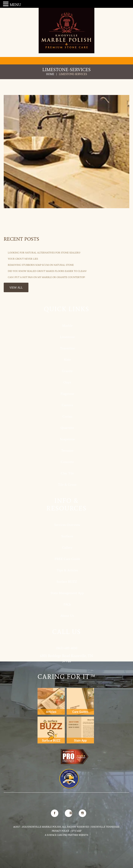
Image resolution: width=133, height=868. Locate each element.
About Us (67, 616)
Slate (67, 360)
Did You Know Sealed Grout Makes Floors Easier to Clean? (47, 271)
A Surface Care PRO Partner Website (66, 835)
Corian (67, 416)
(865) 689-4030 (67, 648)
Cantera (67, 405)
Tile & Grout (67, 485)
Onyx (67, 382)
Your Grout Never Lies (23, 259)
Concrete (67, 462)
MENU (15, 5)
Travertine (67, 348)
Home (50, 74)
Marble (67, 326)
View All (16, 288)
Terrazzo (67, 450)
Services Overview (67, 525)
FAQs (67, 604)
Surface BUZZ (67, 582)
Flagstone (67, 394)
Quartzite (67, 428)
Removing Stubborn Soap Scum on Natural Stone (41, 265)
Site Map (76, 831)
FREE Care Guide (67, 559)
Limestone (67, 337)
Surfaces (67, 536)
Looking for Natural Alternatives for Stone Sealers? (44, 253)
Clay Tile (67, 473)
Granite (67, 371)
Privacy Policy (61, 831)
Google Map (69, 812)
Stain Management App (67, 593)
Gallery (67, 548)
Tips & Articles (67, 570)
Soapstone (67, 439)
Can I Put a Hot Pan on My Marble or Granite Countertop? (46, 277)
